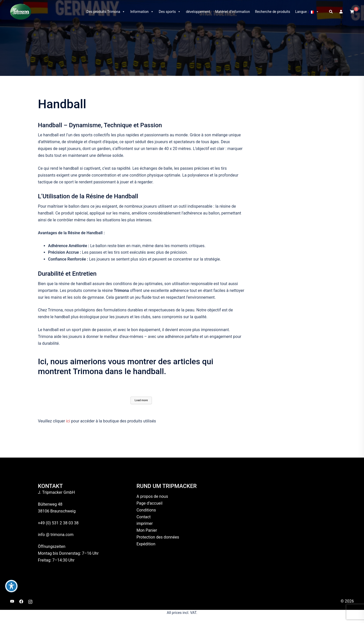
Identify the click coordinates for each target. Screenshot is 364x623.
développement (198, 12)
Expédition (146, 544)
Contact (144, 517)
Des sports (170, 12)
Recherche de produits (273, 12)
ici (69, 421)
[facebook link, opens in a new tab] (21, 601)
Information (142, 12)
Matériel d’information (232, 12)
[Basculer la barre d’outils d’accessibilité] (11, 586)
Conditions (146, 510)
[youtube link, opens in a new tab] (12, 601)
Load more (141, 400)
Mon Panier (147, 530)
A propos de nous (152, 496)
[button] (331, 12)
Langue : (307, 12)
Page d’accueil (150, 503)
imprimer (145, 523)
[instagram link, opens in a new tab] (30, 601)
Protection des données (158, 537)
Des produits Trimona (106, 12)
